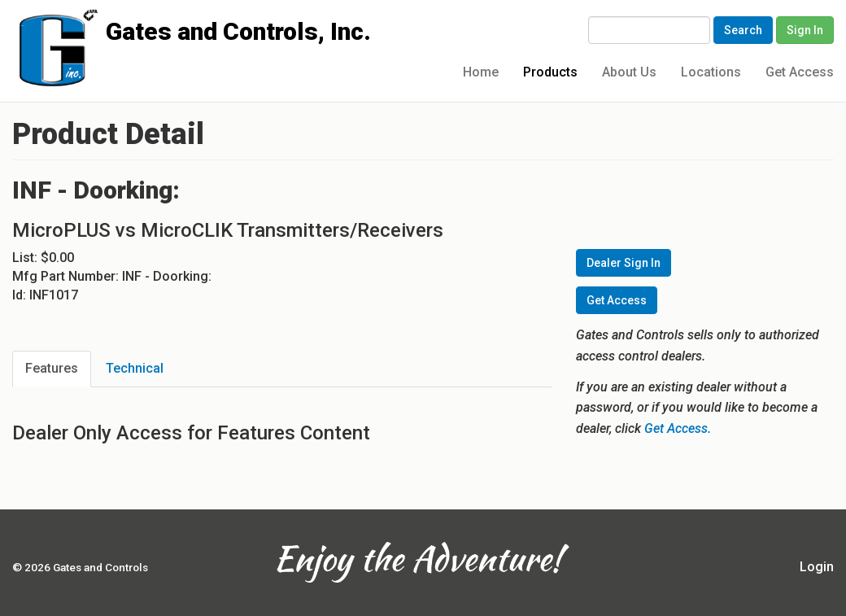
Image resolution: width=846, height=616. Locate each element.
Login (817, 567)
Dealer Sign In (624, 263)
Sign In (805, 30)
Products (550, 72)
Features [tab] (52, 368)
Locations (711, 72)
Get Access (800, 72)
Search (743, 30)
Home (481, 72)
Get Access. (678, 428)
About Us (629, 72)
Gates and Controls (18, 26)
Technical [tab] (135, 368)
